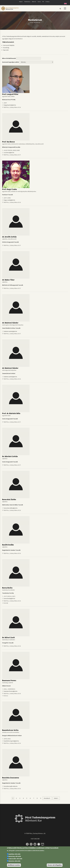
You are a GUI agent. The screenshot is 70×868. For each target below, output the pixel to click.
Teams (39, 2)
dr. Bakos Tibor (8, 280)
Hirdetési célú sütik (14, 861)
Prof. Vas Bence (8, 142)
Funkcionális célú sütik (15, 859)
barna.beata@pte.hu (9, 598)
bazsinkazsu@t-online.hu (11, 786)
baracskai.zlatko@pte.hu (11, 508)
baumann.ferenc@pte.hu (11, 691)
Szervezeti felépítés (9, 45)
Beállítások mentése (14, 865)
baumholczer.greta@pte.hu (11, 741)
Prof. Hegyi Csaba (9, 189)
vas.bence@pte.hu (9, 153)
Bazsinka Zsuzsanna (11, 778)
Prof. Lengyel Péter (10, 94)
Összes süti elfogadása (55, 865)
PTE (43, 2)
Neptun (21, 2)
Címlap (31, 22)
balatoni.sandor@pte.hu (10, 331)
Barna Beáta (7, 588)
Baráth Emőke (8, 545)
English (65, 4)
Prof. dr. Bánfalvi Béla (11, 413)
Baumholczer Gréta (10, 730)
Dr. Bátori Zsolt (8, 637)
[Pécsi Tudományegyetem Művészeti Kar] (10, 10)
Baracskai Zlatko (9, 499)
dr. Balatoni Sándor (10, 323)
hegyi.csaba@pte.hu (9, 200)
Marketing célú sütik (15, 856)
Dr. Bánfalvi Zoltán (10, 456)
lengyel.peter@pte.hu (10, 105)
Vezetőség (6, 48)
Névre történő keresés (9, 58)
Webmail (34, 2)
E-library (48, 2)
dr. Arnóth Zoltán (9, 237)
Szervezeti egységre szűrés (11, 62)
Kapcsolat (6, 50)
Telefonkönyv (27, 2)
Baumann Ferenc (9, 680)
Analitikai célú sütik (14, 854)
